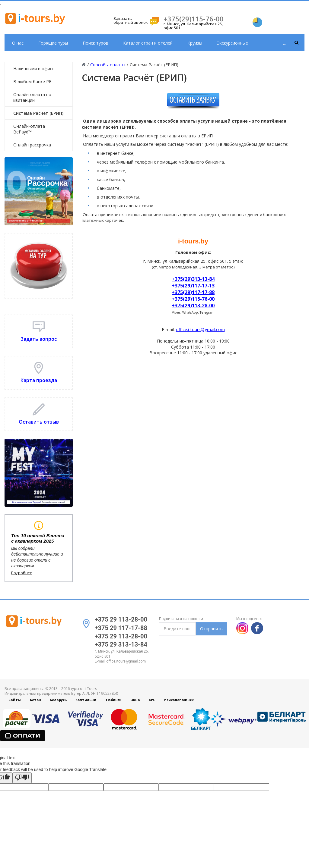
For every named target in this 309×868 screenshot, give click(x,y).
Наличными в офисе (34, 69)
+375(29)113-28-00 (193, 306)
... (284, 43)
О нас (18, 43)
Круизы (195, 43)
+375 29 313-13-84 (121, 644)
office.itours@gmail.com (126, 661)
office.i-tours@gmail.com (200, 329)
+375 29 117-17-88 (121, 628)
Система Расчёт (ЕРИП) (38, 113)
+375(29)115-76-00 (194, 19)
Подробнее (22, 573)
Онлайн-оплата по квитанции (32, 97)
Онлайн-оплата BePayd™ (29, 129)
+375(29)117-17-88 (193, 292)
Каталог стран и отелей (148, 43)
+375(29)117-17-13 (193, 286)
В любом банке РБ (32, 81)
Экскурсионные (233, 43)
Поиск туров (96, 43)
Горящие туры (53, 43)
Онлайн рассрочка (32, 145)
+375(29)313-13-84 (193, 279)
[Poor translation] (22, 778)
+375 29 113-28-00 (121, 619)
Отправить (211, 629)
